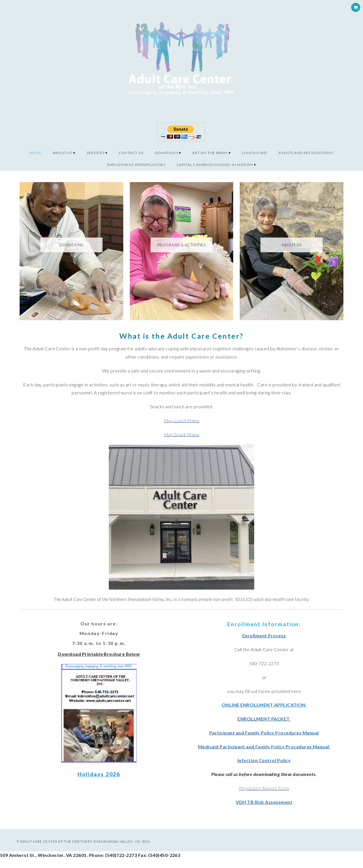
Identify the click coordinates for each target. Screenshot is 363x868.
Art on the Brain (210, 153)
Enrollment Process (264, 635)
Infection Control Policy (264, 760)
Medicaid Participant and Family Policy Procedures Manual (264, 747)
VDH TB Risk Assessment (264, 802)
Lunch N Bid (255, 153)
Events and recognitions (306, 153)
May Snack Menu (182, 434)
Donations (166, 153)
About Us (63, 153)
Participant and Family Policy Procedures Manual (264, 733)
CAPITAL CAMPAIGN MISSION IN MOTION (215, 165)
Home (36, 153)
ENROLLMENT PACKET (264, 719)
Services (96, 153)
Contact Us (131, 153)
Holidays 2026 (99, 774)
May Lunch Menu (182, 420)
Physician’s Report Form (264, 788)
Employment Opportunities (136, 165)
